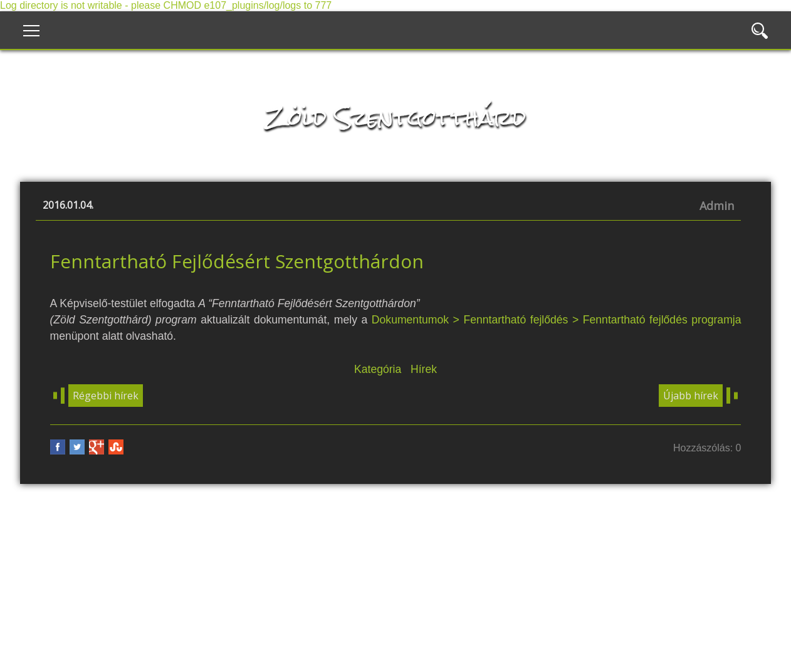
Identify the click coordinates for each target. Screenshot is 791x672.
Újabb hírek (691, 396)
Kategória (378, 369)
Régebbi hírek (106, 396)
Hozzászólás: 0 (707, 448)
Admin (717, 206)
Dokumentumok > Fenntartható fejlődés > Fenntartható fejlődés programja (557, 320)
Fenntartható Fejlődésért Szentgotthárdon (237, 261)
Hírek (424, 369)
